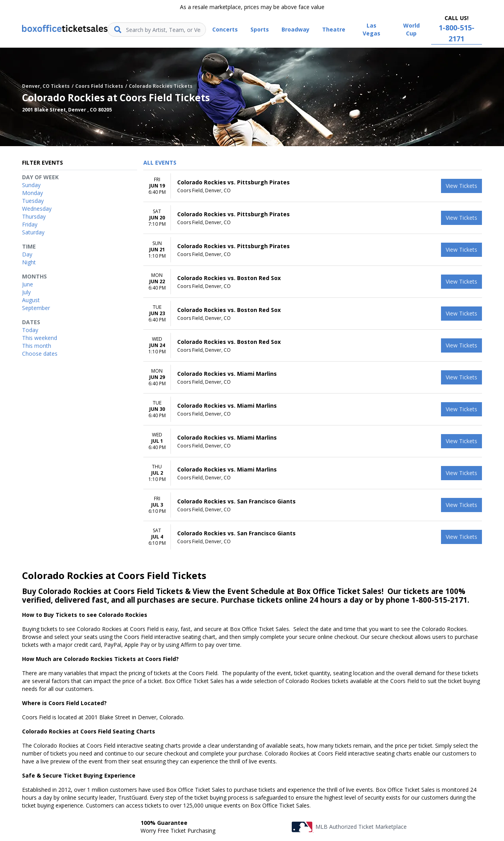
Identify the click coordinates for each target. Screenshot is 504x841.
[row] (313, 186)
